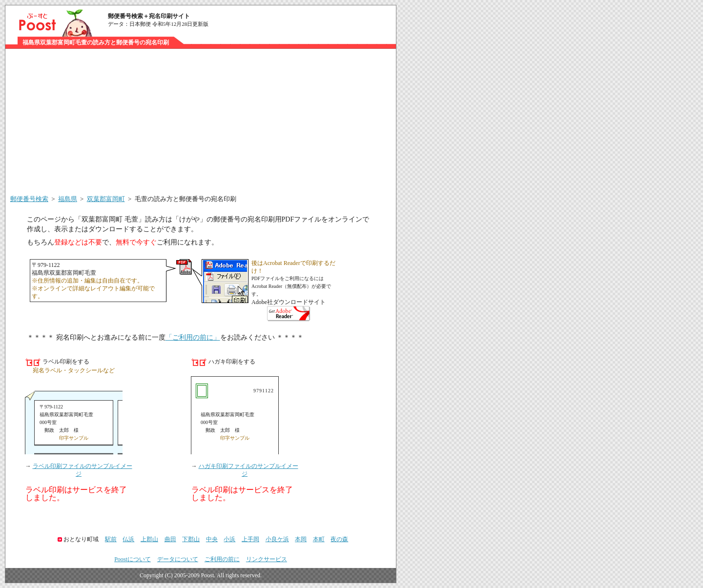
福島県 (68, 199)
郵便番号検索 (29, 199)
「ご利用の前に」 (193, 337)
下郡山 (191, 539)
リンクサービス (267, 559)
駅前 (111, 539)
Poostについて (133, 559)
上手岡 (250, 539)
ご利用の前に (222, 559)
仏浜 (128, 539)
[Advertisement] (201, 122)
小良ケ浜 (277, 539)
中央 (212, 539)
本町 (319, 539)
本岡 (301, 539)
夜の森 (339, 539)
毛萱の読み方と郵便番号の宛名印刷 (186, 199)
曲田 (170, 539)
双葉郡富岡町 (106, 199)
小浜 (229, 539)
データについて (178, 559)
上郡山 (149, 539)
